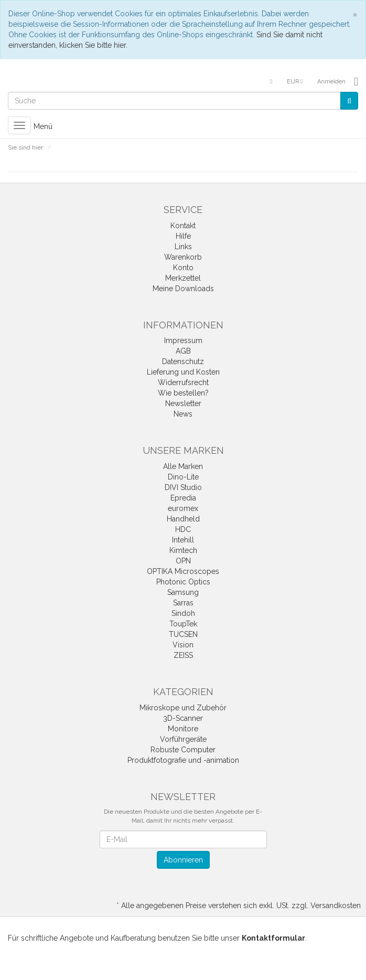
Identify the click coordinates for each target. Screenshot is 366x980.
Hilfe (183, 236)
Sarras (183, 603)
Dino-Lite (183, 477)
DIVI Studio (183, 487)
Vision (183, 645)
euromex (183, 508)
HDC (183, 529)
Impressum (183, 340)
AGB (183, 351)
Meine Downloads (183, 289)
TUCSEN (183, 634)
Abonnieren (183, 860)
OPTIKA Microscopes (183, 571)
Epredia (183, 498)
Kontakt (183, 226)
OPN (183, 561)
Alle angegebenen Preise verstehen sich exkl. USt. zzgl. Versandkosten (241, 906)
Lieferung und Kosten (183, 372)
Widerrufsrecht (183, 382)
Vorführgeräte (183, 739)
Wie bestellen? (183, 393)
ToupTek (183, 624)
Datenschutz (183, 361)
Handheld (183, 519)
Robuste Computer (183, 750)
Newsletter (183, 403)
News (183, 414)
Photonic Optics (183, 582)
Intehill (183, 540)
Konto (183, 268)
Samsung (183, 592)
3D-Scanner (183, 718)
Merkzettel (183, 278)
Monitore (183, 729)
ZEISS (183, 655)
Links (183, 247)
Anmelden (331, 82)
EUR (295, 82)
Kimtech (183, 550)
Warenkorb (183, 257)
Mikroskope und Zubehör (183, 708)
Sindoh (183, 613)
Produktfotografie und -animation (183, 760)
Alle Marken (183, 466)
